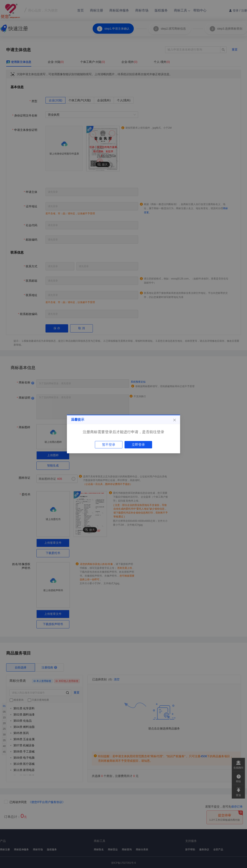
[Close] (175, 420)
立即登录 (138, 445)
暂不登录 (109, 445)
